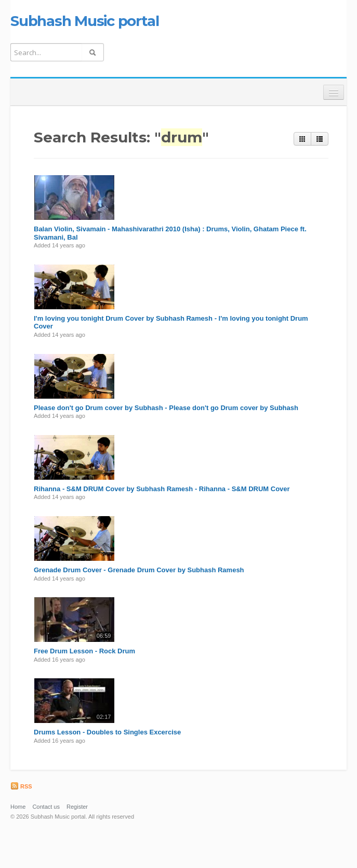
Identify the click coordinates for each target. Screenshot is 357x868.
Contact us (46, 807)
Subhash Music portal (84, 21)
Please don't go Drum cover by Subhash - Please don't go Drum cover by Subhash (166, 408)
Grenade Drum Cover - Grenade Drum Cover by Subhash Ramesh (139, 570)
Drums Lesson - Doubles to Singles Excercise (107, 732)
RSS (21, 786)
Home (18, 807)
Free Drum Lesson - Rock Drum (84, 651)
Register (77, 807)
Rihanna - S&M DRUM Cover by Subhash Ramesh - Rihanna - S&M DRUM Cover (162, 489)
